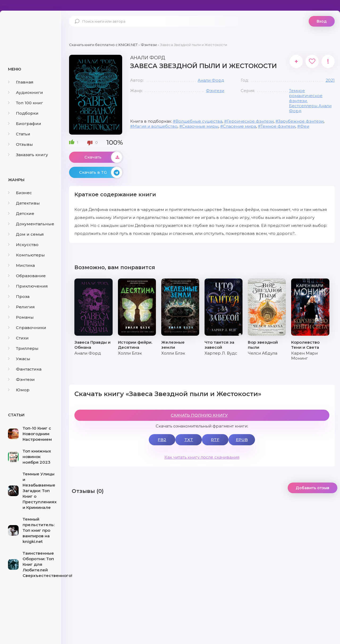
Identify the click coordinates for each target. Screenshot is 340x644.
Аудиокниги (25, 92)
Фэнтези (21, 379)
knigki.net (31, 31)
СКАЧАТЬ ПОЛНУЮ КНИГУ (199, 415)
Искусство (23, 245)
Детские (21, 213)
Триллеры (23, 348)
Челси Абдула (263, 353)
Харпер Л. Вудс (221, 353)
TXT (189, 440)
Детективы (24, 203)
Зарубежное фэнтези (301, 121)
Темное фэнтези (278, 126)
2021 (330, 80)
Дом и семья (26, 234)
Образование (27, 276)
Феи (305, 126)
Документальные (31, 224)
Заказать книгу (28, 155)
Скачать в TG (101, 172)
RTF (215, 440)
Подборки (23, 113)
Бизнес (20, 193)
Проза (19, 296)
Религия (21, 307)
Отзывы (20, 144)
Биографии (25, 124)
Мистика (21, 265)
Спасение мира (239, 126)
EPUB (242, 440)
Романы (21, 317)
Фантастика (25, 369)
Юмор (19, 390)
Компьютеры (26, 255)
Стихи (18, 338)
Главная (21, 82)
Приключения (28, 286)
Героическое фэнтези (250, 121)
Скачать (103, 157)
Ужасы (19, 359)
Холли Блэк (130, 353)
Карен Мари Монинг (304, 356)
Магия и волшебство (155, 126)
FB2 (162, 440)
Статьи (19, 134)
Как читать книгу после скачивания (202, 457)
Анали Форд (211, 80)
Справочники (27, 328)
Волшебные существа (199, 121)
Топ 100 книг (25, 103)
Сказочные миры (200, 126)
